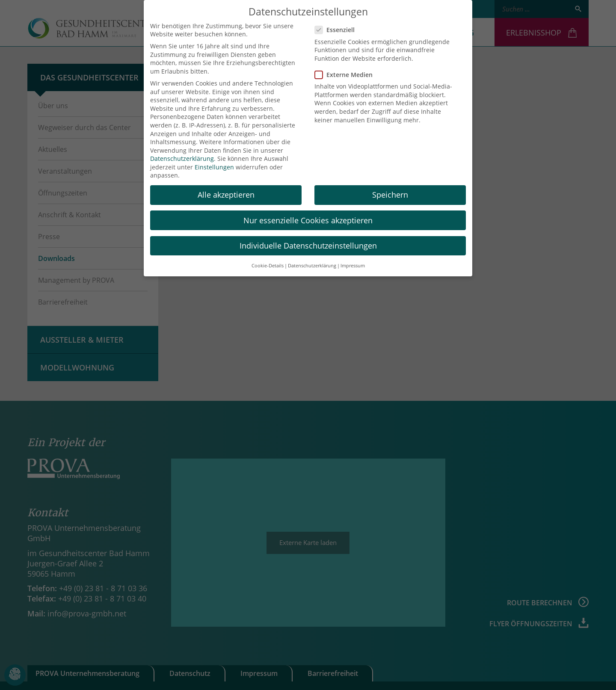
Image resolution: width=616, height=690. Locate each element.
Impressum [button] (353, 258)
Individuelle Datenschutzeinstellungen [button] (308, 237)
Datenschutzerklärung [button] (312, 258)
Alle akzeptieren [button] (226, 187)
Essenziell (337, 22)
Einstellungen (214, 159)
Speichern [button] (390, 187)
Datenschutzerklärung (182, 151)
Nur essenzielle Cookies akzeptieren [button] (308, 212)
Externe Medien (346, 67)
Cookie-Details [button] (268, 258)
